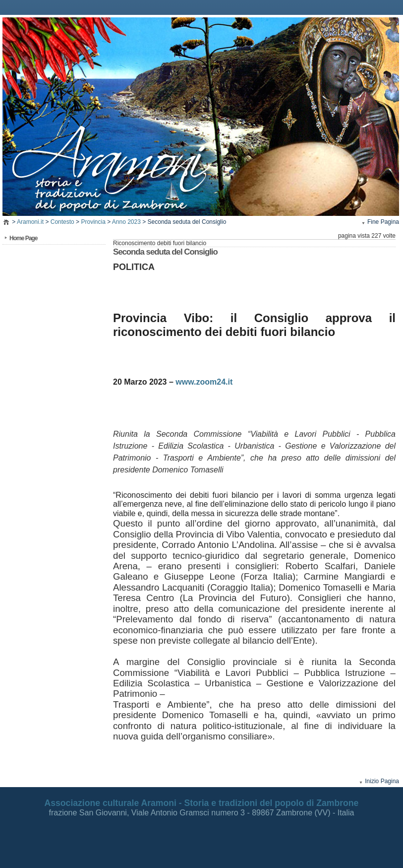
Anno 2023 (126, 222)
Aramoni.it (30, 222)
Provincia (93, 222)
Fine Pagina (383, 222)
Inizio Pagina (382, 781)
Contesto (62, 222)
